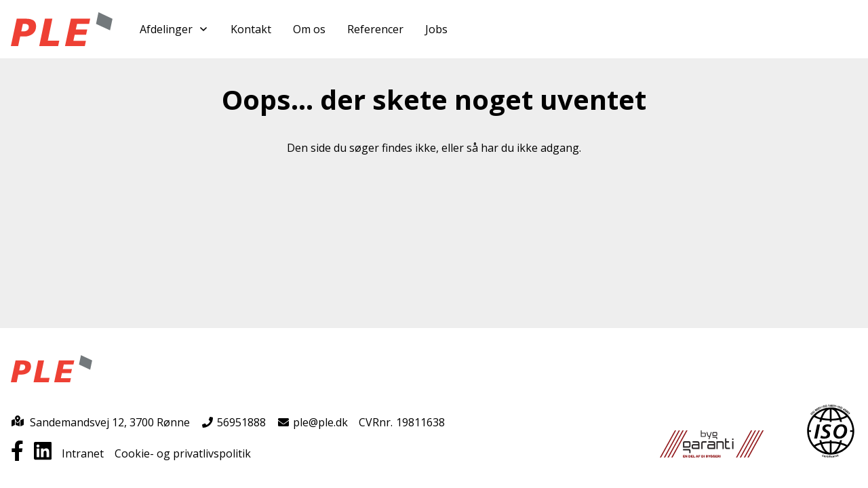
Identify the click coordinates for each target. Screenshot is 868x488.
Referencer (375, 29)
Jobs (436, 29)
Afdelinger (174, 29)
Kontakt (251, 29)
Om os (309, 29)
